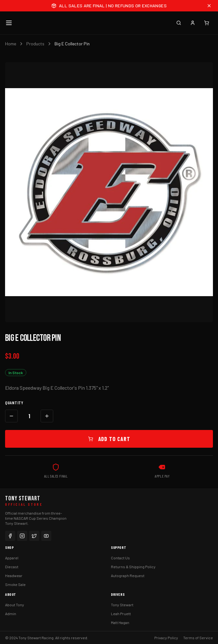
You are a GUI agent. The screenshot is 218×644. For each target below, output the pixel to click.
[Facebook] (10, 536)
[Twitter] (34, 536)
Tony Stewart (122, 605)
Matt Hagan (120, 622)
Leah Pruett (121, 614)
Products (35, 44)
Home (11, 44)
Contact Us (120, 558)
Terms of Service (198, 638)
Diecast (12, 567)
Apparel (12, 558)
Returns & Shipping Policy (133, 567)
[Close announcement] (209, 6)
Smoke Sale (15, 584)
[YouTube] (46, 536)
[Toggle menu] (9, 23)
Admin (11, 614)
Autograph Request (128, 576)
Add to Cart (109, 439)
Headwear (14, 576)
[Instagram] (22, 536)
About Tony (15, 605)
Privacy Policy (166, 638)
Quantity (14, 403)
